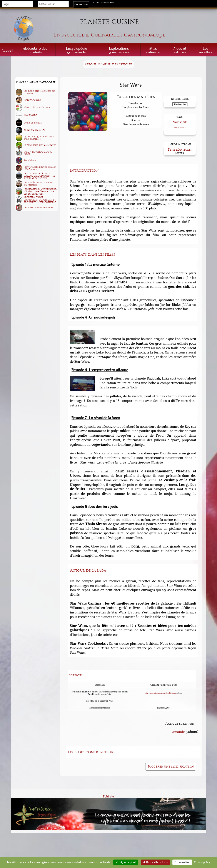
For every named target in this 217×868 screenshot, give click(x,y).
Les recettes (206, 50)
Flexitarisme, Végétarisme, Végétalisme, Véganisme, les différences (40, 192)
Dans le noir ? (33, 123)
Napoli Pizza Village (37, 108)
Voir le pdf (180, 122)
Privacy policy (203, 862)
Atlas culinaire (153, 50)
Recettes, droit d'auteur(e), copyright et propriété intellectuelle (40, 200)
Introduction (136, 103)
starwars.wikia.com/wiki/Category (161, 692)
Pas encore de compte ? (104, 3)
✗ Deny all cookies (155, 862)
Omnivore (30, 115)
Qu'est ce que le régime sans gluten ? (39, 138)
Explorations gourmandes (119, 50)
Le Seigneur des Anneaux (40, 145)
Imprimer (180, 127)
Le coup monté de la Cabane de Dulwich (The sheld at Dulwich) (39, 176)
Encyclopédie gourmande (77, 50)
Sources (136, 120)
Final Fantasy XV (34, 130)
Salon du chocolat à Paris (38, 153)
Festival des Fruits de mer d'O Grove (40, 168)
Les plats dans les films (136, 107)
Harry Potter (32, 100)
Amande (178, 731)
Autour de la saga (136, 116)
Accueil (8, 50)
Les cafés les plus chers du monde (39, 184)
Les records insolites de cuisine (39, 92)
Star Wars (30, 160)
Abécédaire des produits (35, 50)
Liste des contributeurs (136, 124)
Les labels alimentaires (38, 208)
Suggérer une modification (171, 766)
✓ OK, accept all (126, 862)
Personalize (182, 862)
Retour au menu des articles (108, 64)
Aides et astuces (180, 50)
